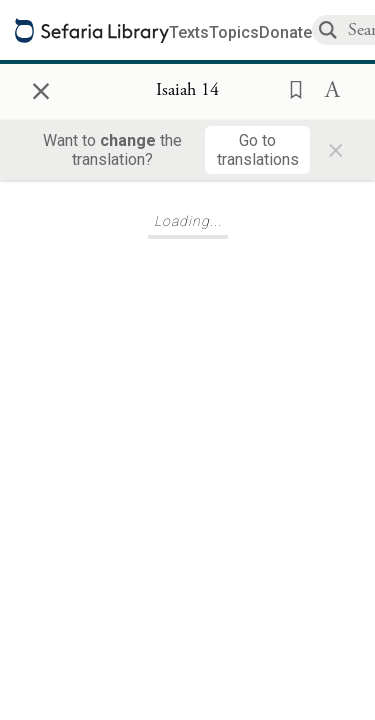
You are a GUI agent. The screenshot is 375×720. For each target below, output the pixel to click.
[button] (290, 88)
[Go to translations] (257, 150)
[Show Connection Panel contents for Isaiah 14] (187, 91)
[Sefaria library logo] (92, 30)
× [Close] (41, 88)
